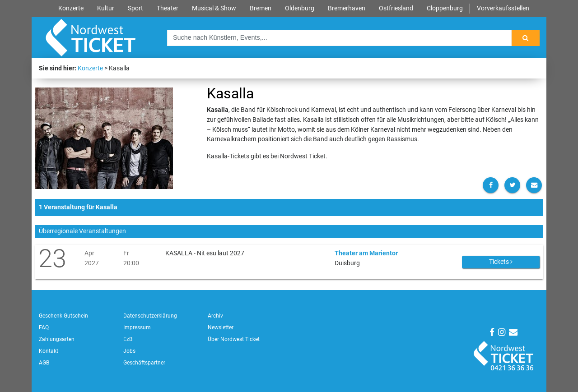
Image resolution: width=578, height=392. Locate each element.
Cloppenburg (445, 8)
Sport (135, 8)
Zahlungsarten (57, 339)
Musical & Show (214, 8)
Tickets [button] (501, 262)
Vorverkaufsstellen (503, 8)
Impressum (137, 327)
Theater (168, 8)
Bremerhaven (347, 8)
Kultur (106, 8)
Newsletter (221, 327)
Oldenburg (300, 8)
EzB (128, 339)
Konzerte (71, 8)
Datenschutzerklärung (150, 316)
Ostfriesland (396, 8)
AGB (44, 363)
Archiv (215, 316)
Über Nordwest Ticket (234, 339)
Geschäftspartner (144, 363)
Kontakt (49, 351)
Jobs (129, 351)
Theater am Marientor (366, 253)
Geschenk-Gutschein (63, 316)
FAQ (44, 327)
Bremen (261, 8)
